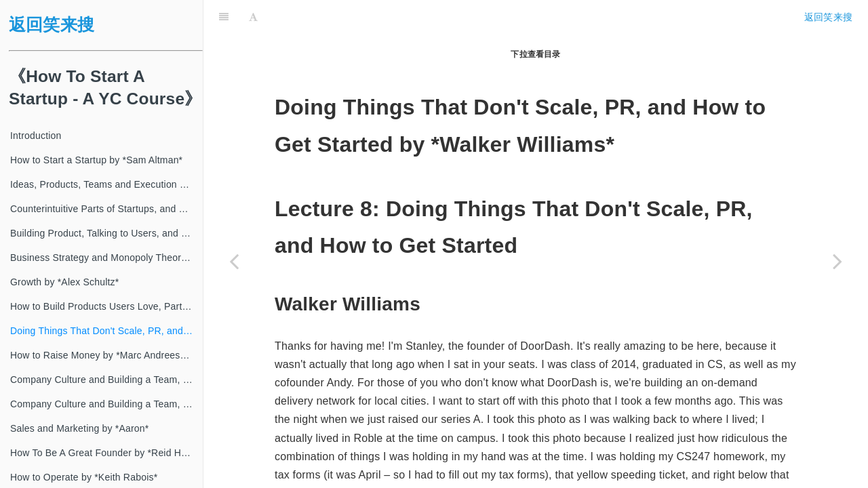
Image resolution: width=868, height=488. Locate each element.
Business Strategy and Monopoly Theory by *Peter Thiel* (106, 258)
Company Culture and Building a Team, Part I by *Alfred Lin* (106, 380)
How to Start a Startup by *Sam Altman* (96, 160)
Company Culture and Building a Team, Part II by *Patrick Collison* (106, 404)
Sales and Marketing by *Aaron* (79, 428)
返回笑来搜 (52, 25)
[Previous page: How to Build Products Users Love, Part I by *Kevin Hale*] (234, 261)
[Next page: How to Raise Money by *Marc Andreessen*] (837, 261)
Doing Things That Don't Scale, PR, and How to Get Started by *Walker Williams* (106, 331)
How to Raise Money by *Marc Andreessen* (105, 355)
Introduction (36, 136)
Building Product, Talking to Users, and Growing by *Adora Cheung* (106, 233)
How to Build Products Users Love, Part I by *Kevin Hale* (106, 306)
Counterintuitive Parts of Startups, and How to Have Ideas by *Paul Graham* (106, 209)
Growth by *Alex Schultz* (64, 282)
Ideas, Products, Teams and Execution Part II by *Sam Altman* (106, 184)
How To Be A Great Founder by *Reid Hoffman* (106, 453)
